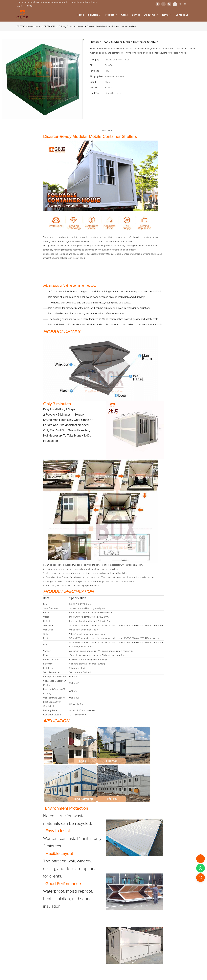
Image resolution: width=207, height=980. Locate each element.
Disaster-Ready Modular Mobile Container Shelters (112, 26)
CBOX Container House (28, 26)
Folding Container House (71, 26)
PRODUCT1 (49, 26)
